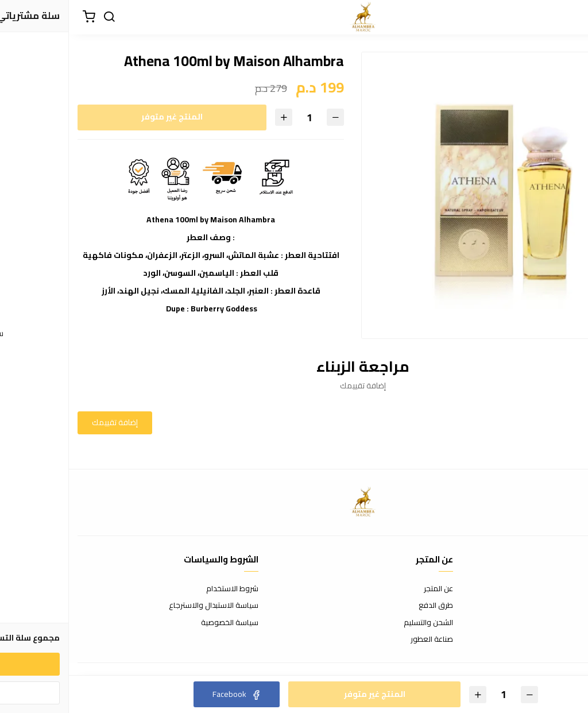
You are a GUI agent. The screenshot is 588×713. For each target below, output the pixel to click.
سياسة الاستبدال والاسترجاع (145, 606)
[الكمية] (241, 117)
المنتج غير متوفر (103, 117)
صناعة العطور (363, 639)
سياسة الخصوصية (161, 623)
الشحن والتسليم (359, 623)
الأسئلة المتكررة (555, 606)
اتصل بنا (568, 589)
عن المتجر (370, 589)
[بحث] (40, 17)
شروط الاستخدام (163, 589)
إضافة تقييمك (46, 422)
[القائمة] (571, 17)
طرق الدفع (367, 606)
